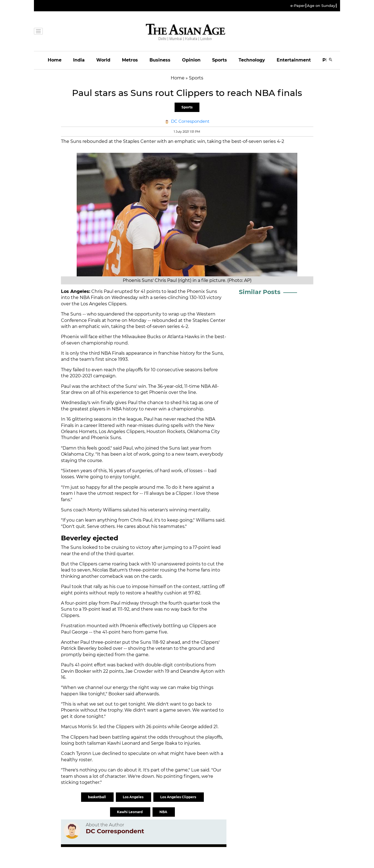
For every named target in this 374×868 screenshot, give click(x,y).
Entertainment (294, 60)
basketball (97, 797)
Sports (220, 60)
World (103, 60)
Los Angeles (133, 797)
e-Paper (298, 6)
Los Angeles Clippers (179, 797)
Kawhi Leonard (130, 812)
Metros (130, 60)
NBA (164, 812)
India (79, 60)
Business (160, 60)
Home (55, 60)
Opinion (191, 60)
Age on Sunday (321, 6)
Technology (252, 60)
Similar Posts (260, 292)
